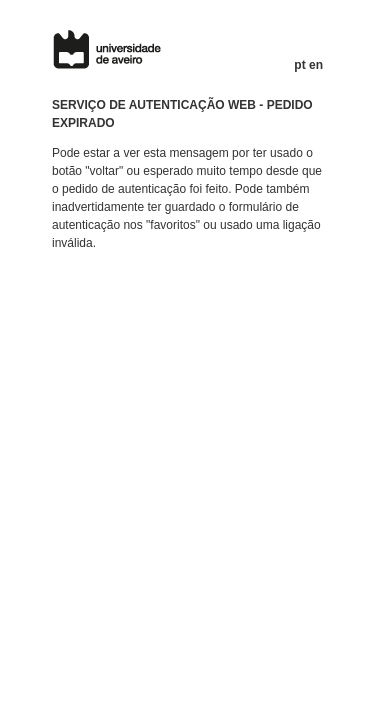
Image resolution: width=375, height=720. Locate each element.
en (316, 65)
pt (299, 65)
